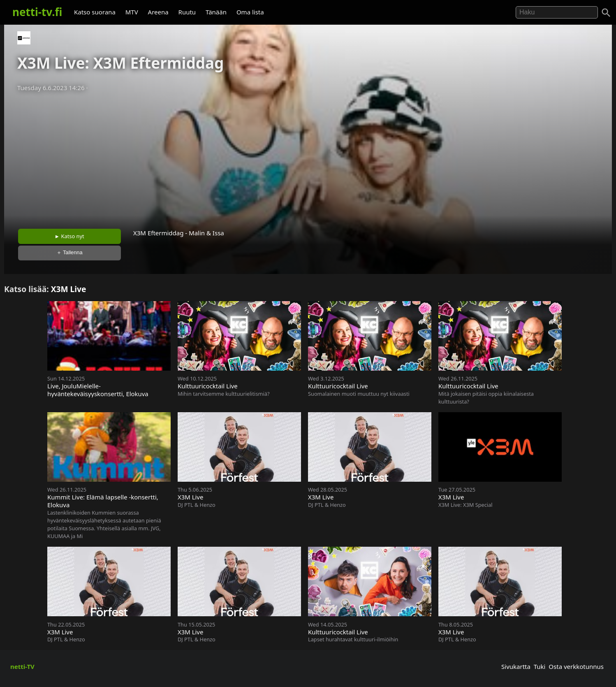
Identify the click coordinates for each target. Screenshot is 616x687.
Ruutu (187, 12)
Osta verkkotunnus (576, 666)
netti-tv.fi (37, 12)
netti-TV (22, 666)
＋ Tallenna (69, 252)
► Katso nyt (69, 236)
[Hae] (557, 12)
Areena (158, 12)
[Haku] (606, 13)
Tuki (540, 666)
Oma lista (250, 12)
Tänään (216, 12)
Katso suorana (95, 12)
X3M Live (69, 289)
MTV (132, 12)
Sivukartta (516, 666)
